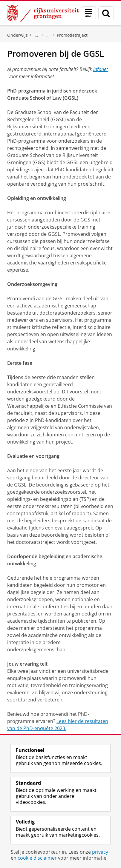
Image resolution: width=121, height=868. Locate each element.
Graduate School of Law (48, 35)
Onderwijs (17, 35)
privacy (100, 852)
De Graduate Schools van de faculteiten (36, 35)
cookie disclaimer (37, 858)
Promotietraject (72, 35)
